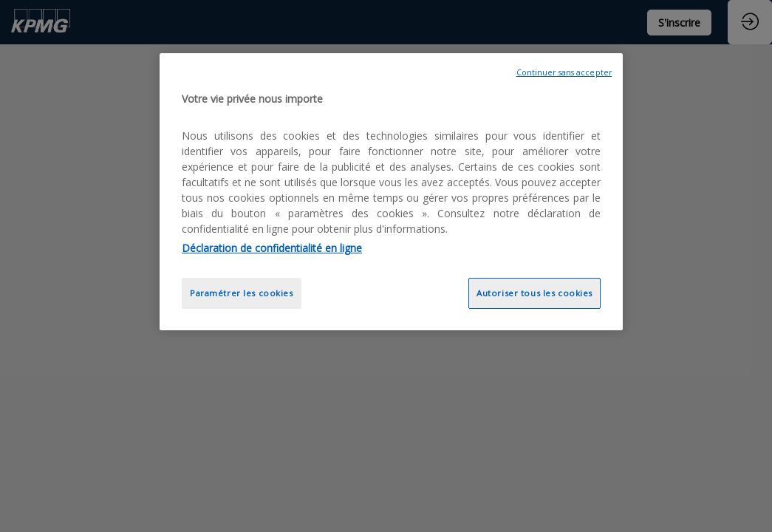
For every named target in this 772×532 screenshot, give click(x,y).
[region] (391, 192)
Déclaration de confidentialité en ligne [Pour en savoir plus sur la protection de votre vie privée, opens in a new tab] (272, 248)
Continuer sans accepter (564, 72)
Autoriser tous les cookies (534, 293)
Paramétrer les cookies (242, 293)
